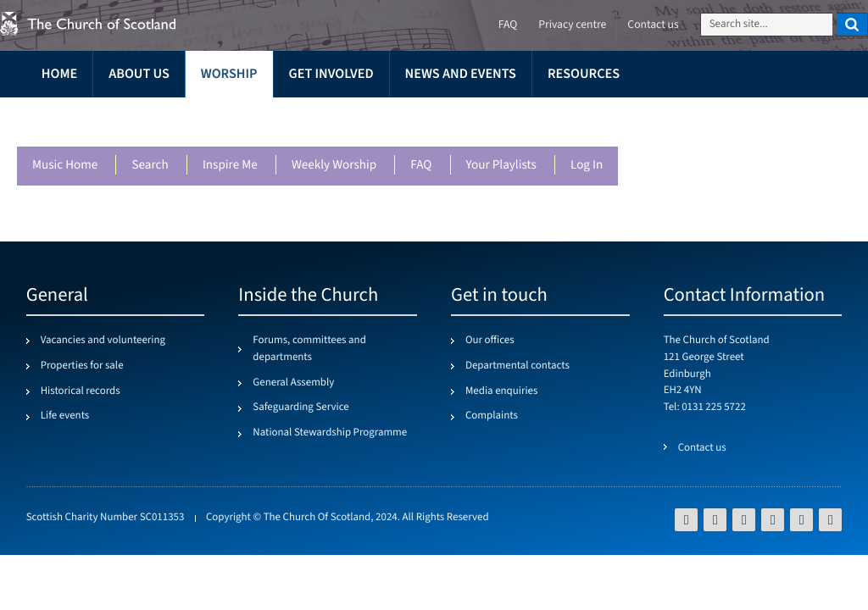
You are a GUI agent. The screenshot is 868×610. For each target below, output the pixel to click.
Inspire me (230, 166)
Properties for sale (82, 366)
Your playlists (501, 166)
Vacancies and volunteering (103, 341)
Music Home (65, 166)
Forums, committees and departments (309, 349)
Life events (65, 416)
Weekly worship (334, 166)
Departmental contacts (517, 366)
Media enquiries (501, 391)
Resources (584, 74)
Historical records (81, 391)
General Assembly (293, 383)
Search (150, 166)
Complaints (492, 416)
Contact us (653, 25)
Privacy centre (572, 25)
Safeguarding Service (300, 408)
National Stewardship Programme (330, 433)
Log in (587, 166)
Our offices (490, 341)
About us (139, 74)
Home (59, 74)
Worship (229, 74)
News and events (461, 74)
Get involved (331, 74)
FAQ (421, 166)
